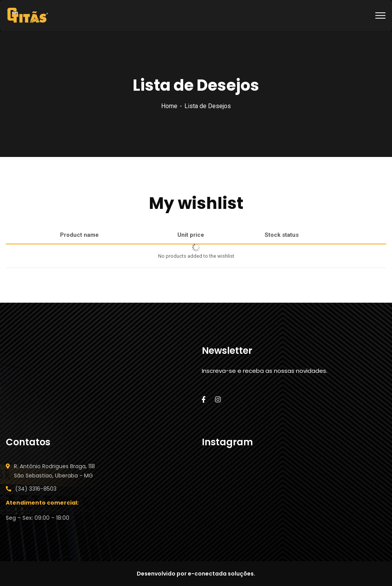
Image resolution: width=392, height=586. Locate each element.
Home (169, 106)
